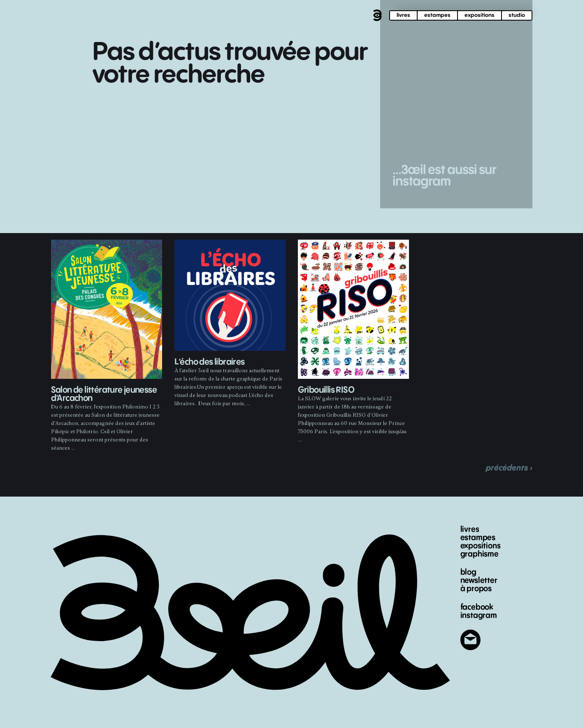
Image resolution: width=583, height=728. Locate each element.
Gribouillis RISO (326, 390)
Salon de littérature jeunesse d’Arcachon (104, 394)
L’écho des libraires (210, 362)
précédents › (509, 468)
